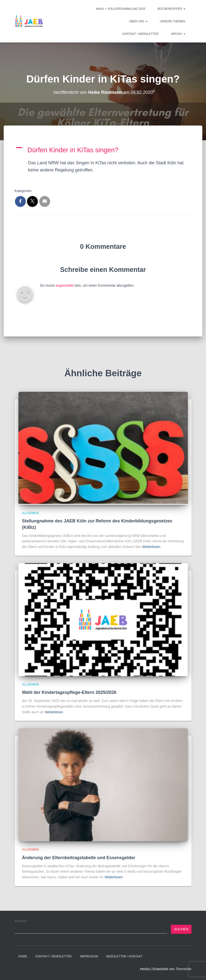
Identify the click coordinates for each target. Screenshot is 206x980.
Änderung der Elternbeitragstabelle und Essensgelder (79, 858)
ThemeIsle (183, 969)
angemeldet (65, 285)
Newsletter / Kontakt (124, 956)
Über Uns (138, 21)
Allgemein (31, 513)
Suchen (21, 921)
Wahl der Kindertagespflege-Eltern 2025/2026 (69, 692)
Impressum (89, 956)
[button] (103, 150)
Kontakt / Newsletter (140, 34)
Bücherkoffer (172, 9)
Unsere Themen (173, 21)
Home (23, 956)
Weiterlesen (151, 547)
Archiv (178, 34)
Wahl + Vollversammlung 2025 (121, 9)
